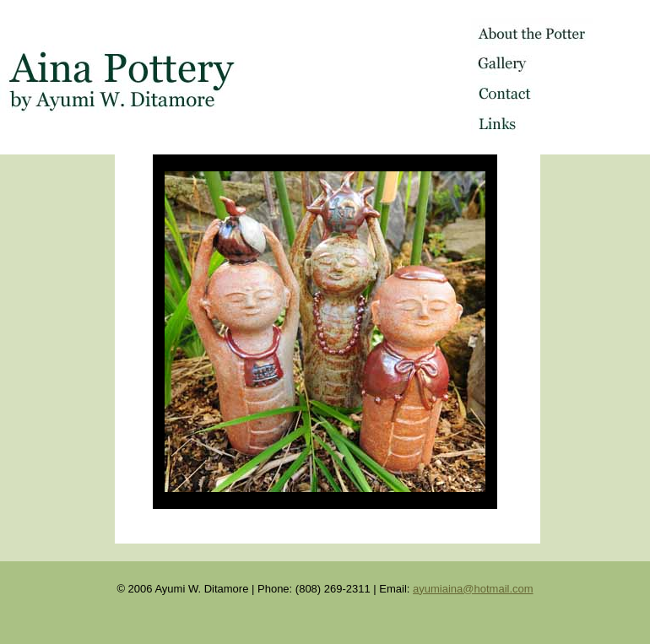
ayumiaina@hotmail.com (473, 589)
